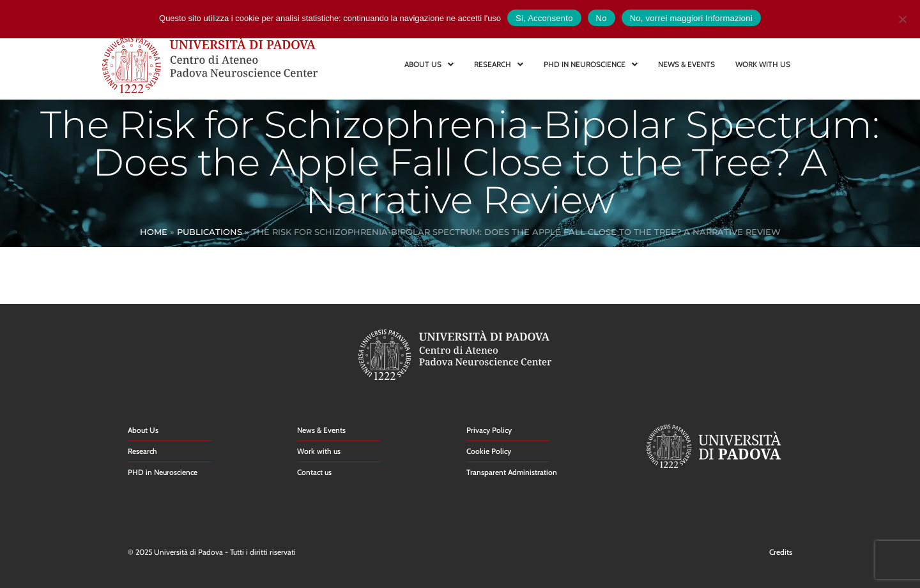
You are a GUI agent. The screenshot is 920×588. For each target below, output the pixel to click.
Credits (781, 552)
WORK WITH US (763, 64)
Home (154, 232)
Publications (210, 232)
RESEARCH (499, 64)
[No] (902, 18)
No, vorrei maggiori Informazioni (691, 18)
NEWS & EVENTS (686, 64)
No (602, 18)
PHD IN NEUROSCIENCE (591, 64)
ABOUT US (429, 64)
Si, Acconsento (544, 18)
